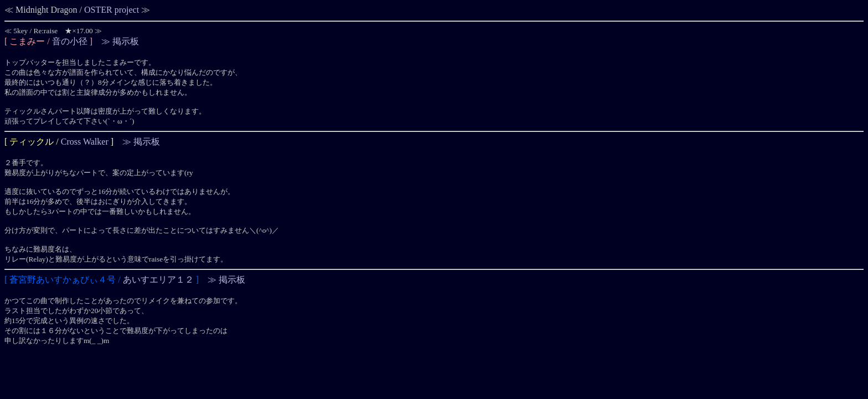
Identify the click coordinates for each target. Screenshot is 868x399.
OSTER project (112, 10)
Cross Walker (85, 142)
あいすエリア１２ (158, 280)
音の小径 (70, 41)
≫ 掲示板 (120, 41)
